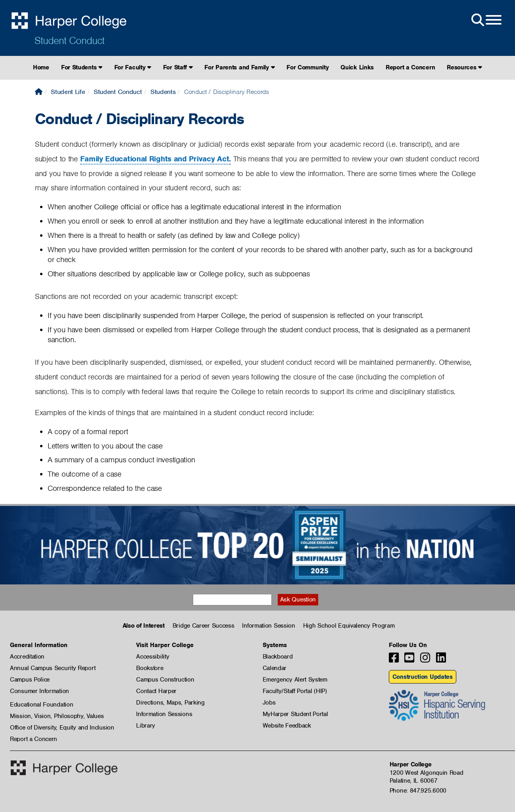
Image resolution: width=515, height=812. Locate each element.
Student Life (68, 92)
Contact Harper (156, 691)
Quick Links (357, 67)
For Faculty (133, 67)
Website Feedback (287, 726)
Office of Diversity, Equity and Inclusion (62, 728)
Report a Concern (410, 67)
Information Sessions (164, 714)
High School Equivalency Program (349, 626)
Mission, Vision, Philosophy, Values (57, 716)
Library (146, 726)
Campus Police (30, 680)
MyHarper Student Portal (295, 714)
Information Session (268, 626)
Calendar (275, 668)
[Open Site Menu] (486, 20)
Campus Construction (165, 680)
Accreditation (27, 657)
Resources (464, 67)
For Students (82, 67)
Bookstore (150, 668)
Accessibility (153, 657)
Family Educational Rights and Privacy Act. (156, 159)
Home (41, 67)
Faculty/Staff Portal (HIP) (295, 691)
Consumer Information (39, 691)
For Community (307, 67)
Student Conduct (69, 40)
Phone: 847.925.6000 (418, 791)
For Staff (178, 67)
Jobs (269, 703)
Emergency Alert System (295, 680)
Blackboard (278, 657)
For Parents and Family (239, 67)
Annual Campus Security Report (53, 668)
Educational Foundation (41, 705)
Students (163, 92)
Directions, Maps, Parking (170, 703)
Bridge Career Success (204, 626)
